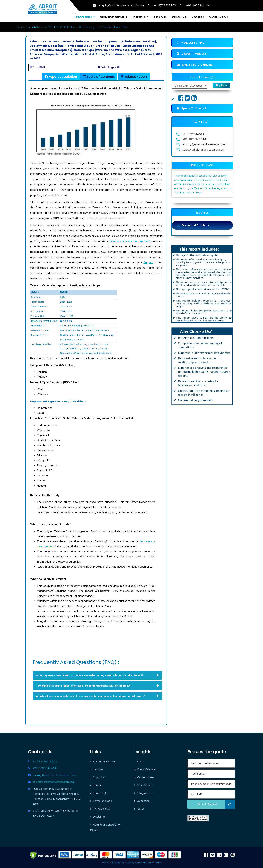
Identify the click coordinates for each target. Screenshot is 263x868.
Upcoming (143, 801)
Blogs (140, 761)
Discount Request (191, 53)
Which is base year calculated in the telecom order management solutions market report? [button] (97, 696)
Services (98, 769)
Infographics (145, 793)
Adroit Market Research (149, 863)
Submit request (216, 804)
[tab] (97, 675)
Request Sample (191, 42)
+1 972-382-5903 (45, 761)
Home (19, 27)
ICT (50, 27)
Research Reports (35, 27)
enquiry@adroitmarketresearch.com (55, 775)
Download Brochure (193, 225)
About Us (99, 777)
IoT (56, 27)
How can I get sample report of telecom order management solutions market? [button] (97, 686)
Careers (98, 785)
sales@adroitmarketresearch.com (54, 782)
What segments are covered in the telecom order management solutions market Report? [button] (97, 675)
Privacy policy (101, 809)
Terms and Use (102, 801)
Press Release (146, 769)
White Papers (146, 777)
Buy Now (222, 85)
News (141, 809)
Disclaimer (99, 816)
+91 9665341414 (44, 768)
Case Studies (145, 785)
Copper (148, 262)
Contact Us (100, 793)
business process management (130, 241)
